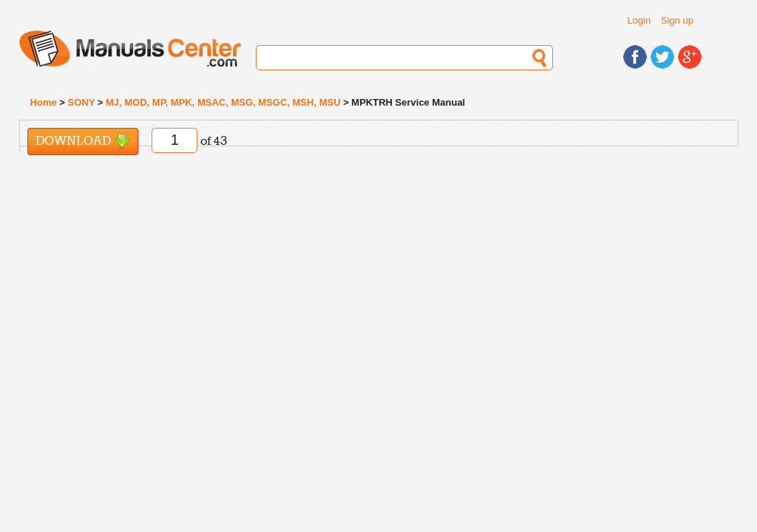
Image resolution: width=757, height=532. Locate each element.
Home (44, 102)
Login (639, 20)
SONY (82, 102)
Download (83, 141)
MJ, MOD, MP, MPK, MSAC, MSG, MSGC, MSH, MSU (223, 102)
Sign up (677, 20)
